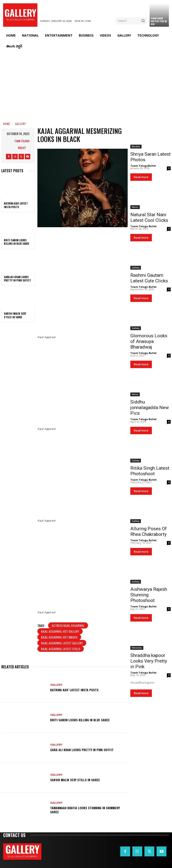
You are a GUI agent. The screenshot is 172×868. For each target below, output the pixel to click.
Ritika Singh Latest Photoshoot (150, 471)
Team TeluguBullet (143, 166)
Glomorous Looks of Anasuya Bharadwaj (149, 341)
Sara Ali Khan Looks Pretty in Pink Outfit (17, 279)
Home (7, 124)
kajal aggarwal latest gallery (62, 643)
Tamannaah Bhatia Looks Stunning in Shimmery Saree (85, 810)
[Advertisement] (86, 85)
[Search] (143, 21)
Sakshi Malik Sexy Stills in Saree (15, 315)
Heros (135, 207)
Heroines (137, 648)
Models (136, 146)
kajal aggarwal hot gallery (60, 631)
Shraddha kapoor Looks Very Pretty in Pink (149, 661)
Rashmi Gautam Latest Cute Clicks (149, 278)
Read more (141, 177)
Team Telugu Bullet (22, 144)
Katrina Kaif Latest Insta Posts (16, 205)
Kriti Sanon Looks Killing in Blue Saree (16, 242)
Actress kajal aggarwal (68, 625)
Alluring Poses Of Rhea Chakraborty (149, 531)
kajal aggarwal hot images (59, 637)
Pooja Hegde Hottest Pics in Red (159, 21)
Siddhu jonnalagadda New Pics (150, 408)
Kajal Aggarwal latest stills (61, 649)
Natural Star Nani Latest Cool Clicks (149, 217)
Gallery (20, 124)
